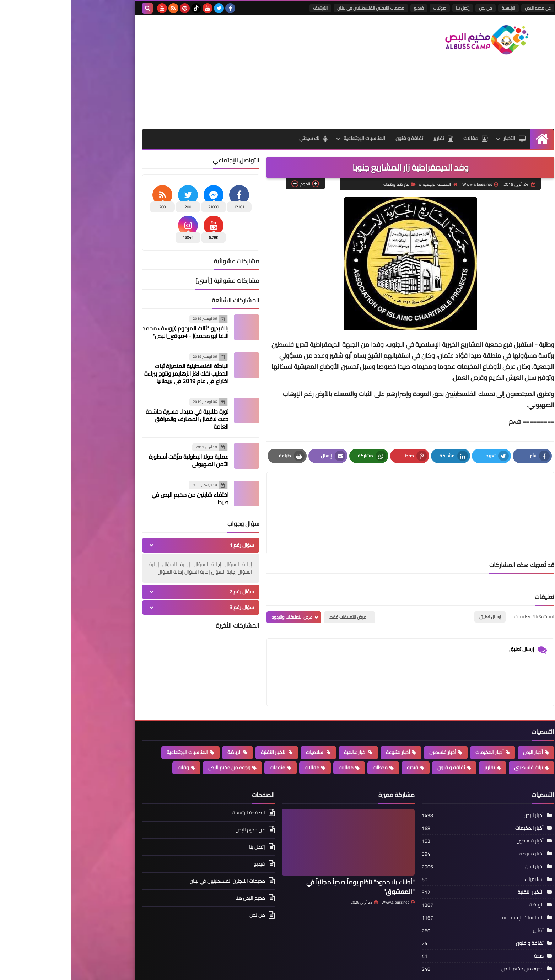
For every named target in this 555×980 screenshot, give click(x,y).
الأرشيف (250, 8)
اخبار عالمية (285, 718)
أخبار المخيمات (419, 718)
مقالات (405, 139)
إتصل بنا (392, 8)
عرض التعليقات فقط (277, 583)
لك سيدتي (242, 139)
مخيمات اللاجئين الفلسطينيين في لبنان (300, 8)
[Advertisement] (201, 72)
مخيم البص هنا (179, 864)
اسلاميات (245, 718)
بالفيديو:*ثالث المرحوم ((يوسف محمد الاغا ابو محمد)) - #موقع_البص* (115, 332)
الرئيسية (438, 8)
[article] (271, 496)
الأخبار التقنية (203, 718)
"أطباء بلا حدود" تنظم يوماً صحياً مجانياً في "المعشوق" (290, 853)
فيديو (348, 8)
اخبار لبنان (464, 832)
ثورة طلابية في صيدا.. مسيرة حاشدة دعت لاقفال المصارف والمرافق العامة (116, 419)
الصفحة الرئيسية (368, 185)
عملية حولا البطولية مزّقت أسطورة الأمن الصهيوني (118, 460)
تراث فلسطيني (458, 733)
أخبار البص (462, 718)
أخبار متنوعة (327, 718)
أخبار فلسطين (372, 718)
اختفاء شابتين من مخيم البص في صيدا (119, 498)
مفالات (275, 733)
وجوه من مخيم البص (159, 733)
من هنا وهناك (328, 185)
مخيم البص (404, 970)
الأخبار (444, 139)
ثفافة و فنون (338, 139)
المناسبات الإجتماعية (293, 139)
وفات (113, 733)
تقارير (372, 139)
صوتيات (369, 8)
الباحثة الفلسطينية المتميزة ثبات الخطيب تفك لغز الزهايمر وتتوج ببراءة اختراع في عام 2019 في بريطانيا (116, 373)
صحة (468, 922)
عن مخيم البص (467, 8)
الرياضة (164, 718)
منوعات (207, 733)
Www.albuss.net (327, 868)
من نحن (415, 8)
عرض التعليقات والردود (221, 583)
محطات (309, 733)
